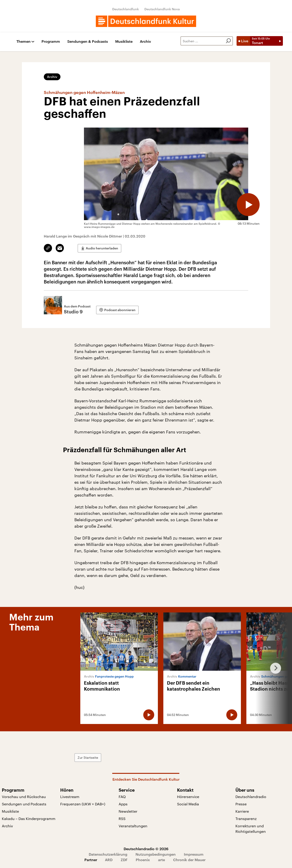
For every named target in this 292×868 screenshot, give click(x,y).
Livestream (70, 797)
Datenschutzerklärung (108, 854)
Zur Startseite (88, 757)
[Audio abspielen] (248, 205)
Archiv (145, 41)
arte (162, 860)
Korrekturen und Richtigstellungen (251, 829)
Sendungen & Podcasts (88, 41)
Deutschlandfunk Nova (162, 9)
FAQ (122, 797)
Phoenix (143, 860)
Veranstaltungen (133, 826)
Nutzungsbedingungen (156, 854)
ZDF (124, 860)
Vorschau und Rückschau (24, 797)
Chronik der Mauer (189, 860)
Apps (123, 804)
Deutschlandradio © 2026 (146, 849)
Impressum (194, 854)
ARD (109, 860)
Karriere (242, 811)
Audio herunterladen (102, 248)
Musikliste (124, 41)
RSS (122, 819)
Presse (241, 804)
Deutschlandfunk (126, 9)
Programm (51, 41)
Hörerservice (188, 797)
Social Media (188, 804)
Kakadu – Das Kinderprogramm (29, 819)
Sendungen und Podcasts (24, 804)
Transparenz (246, 819)
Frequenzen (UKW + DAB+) (83, 804)
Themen (23, 41)
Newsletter (128, 811)
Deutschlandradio (251, 797)
